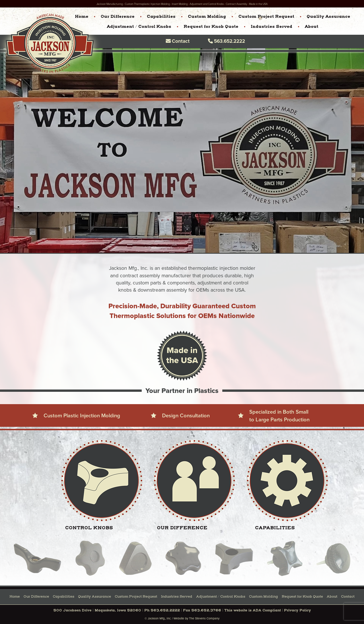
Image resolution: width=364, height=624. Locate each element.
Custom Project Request (266, 17)
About (312, 27)
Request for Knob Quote (211, 27)
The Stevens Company (204, 618)
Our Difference (118, 17)
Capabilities (161, 17)
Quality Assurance (328, 17)
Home (82, 17)
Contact (178, 41)
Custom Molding (207, 17)
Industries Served (271, 27)
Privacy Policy (297, 611)
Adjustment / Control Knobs (139, 27)
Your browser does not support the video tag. (182, 151)
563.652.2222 (226, 41)
